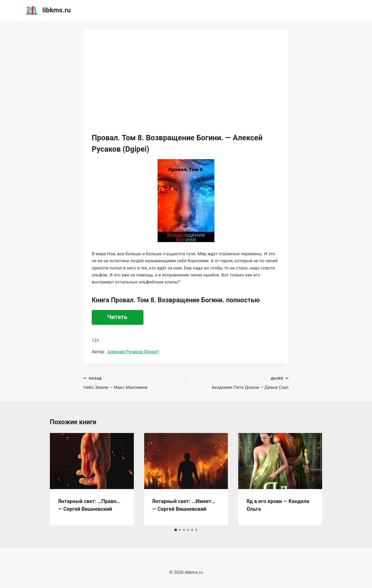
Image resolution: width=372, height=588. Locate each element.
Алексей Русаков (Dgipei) (133, 352)
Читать (117, 317)
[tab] (176, 530)
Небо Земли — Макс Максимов (133, 382)
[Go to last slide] (59, 479)
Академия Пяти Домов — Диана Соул (239, 382)
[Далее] (313, 479)
